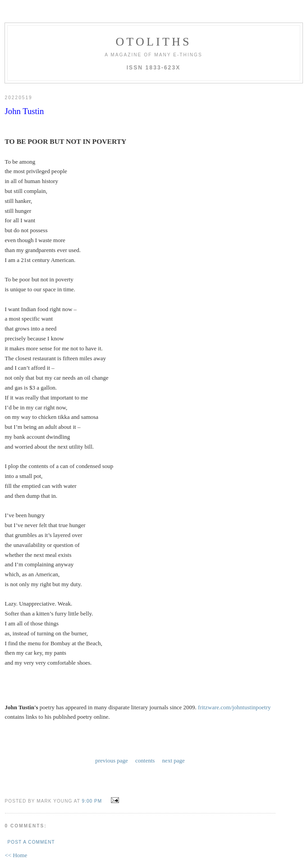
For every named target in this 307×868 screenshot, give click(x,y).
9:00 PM (92, 772)
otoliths (153, 42)
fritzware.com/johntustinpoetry (234, 680)
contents (145, 733)
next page (174, 733)
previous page (112, 733)
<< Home (16, 826)
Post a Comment (31, 813)
